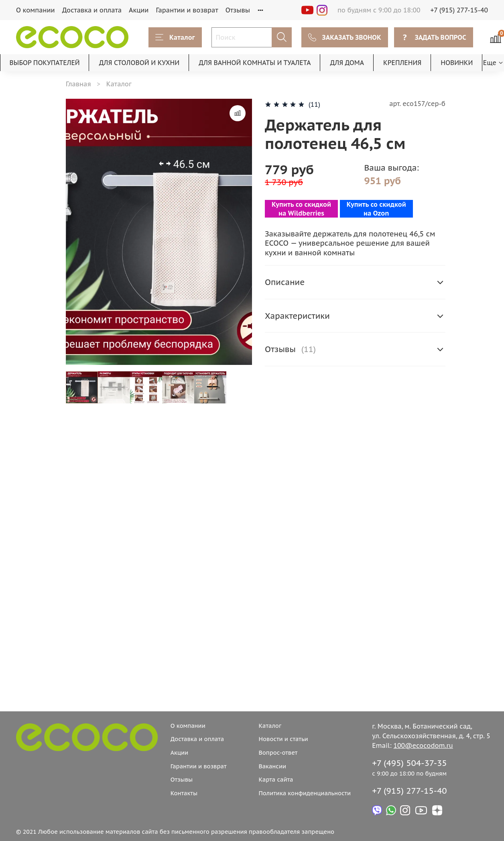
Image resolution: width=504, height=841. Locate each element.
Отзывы (238, 10)
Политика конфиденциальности (305, 793)
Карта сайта (276, 779)
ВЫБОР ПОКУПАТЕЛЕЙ (45, 63)
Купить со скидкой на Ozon (376, 209)
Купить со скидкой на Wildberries (301, 209)
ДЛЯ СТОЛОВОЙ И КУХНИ (139, 63)
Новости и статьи (283, 739)
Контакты (184, 793)
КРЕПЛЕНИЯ (402, 63)
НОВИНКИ (457, 63)
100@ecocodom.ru (423, 745)
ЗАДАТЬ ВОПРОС (434, 37)
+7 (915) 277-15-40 (459, 10)
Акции (139, 10)
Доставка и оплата (92, 10)
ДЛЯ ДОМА (347, 63)
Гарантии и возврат (187, 10)
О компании (36, 10)
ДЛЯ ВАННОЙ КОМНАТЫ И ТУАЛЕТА (255, 63)
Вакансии (272, 766)
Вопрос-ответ (278, 752)
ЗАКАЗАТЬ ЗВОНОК (345, 37)
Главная (78, 84)
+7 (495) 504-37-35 (409, 763)
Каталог (175, 37)
